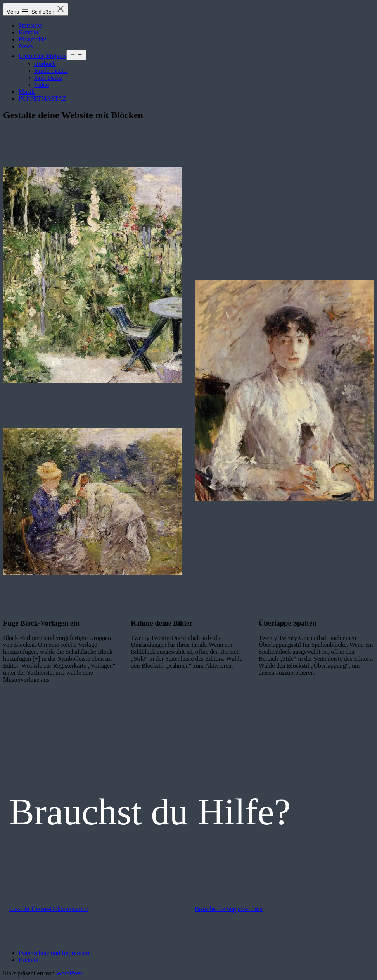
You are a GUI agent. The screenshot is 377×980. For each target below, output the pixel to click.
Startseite (30, 25)
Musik (27, 92)
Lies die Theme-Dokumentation (49, 909)
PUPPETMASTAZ (42, 99)
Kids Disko (48, 78)
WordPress (69, 973)
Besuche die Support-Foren (229, 909)
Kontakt (29, 32)
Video (42, 85)
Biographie (32, 39)
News (26, 46)
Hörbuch (45, 64)
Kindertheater (51, 71)
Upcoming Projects (42, 56)
